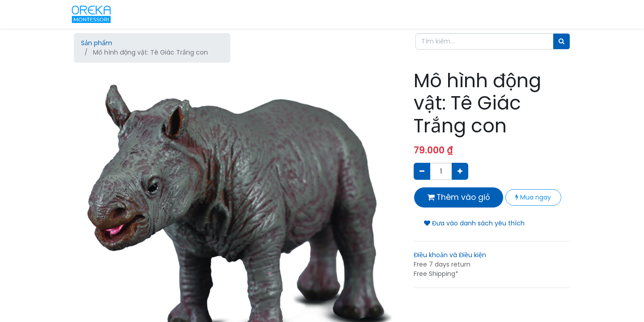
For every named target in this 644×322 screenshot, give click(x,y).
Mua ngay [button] (533, 197)
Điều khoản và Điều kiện (450, 255)
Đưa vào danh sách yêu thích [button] (474, 223)
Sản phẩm (97, 43)
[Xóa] (422, 171)
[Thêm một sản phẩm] (460, 171)
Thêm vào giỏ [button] (459, 197)
